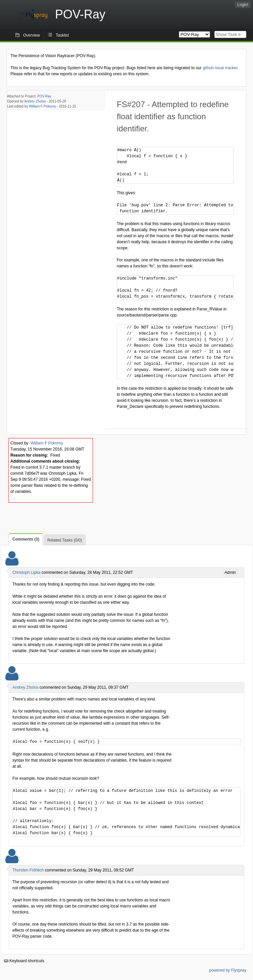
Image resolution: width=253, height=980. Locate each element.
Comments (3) (26, 539)
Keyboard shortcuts (24, 961)
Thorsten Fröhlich (28, 870)
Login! (243, 5)
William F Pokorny (42, 106)
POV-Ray (44, 96)
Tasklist (62, 35)
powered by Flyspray (228, 970)
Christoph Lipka (26, 572)
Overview (32, 35)
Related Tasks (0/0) (65, 540)
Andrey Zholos (35, 101)
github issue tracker (220, 68)
